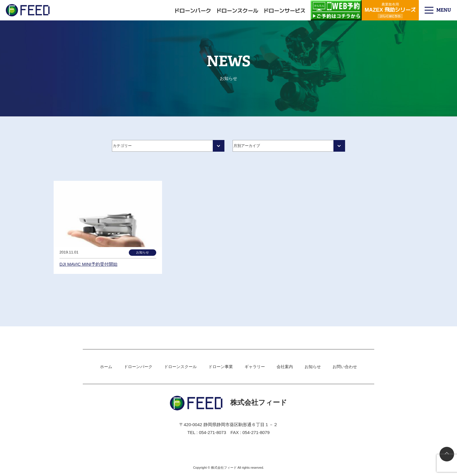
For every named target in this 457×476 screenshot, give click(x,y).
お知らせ (313, 367)
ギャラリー (255, 367)
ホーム (106, 367)
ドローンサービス (284, 10)
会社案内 (285, 367)
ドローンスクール (237, 10)
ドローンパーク (193, 10)
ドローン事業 (221, 367)
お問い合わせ (345, 367)
